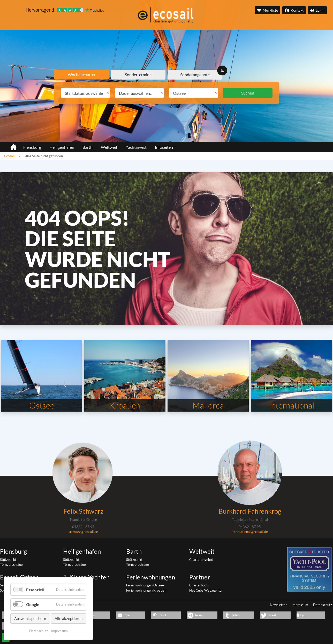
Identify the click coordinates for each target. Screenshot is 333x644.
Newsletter (278, 605)
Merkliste (268, 10)
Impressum (300, 605)
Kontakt (294, 10)
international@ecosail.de (250, 532)
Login (317, 10)
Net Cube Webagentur (206, 590)
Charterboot (198, 585)
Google (33, 604)
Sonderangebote (195, 74)
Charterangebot (201, 560)
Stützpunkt (8, 560)
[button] (131, 615)
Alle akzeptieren (69, 618)
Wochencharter (82, 74)
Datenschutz (323, 605)
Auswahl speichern (30, 618)
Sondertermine (138, 74)
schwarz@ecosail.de (83, 532)
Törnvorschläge (11, 564)
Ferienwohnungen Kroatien (146, 590)
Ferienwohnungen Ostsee (145, 585)
